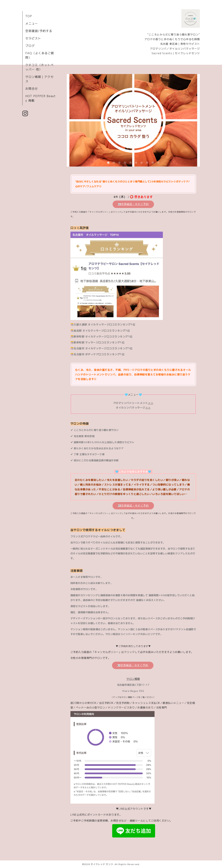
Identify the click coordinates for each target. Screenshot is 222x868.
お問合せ (32, 89)
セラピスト (33, 38)
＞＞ (151, 403)
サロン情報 (133, 679)
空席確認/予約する (39, 31)
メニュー (32, 23)
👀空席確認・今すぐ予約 (133, 204)
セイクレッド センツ (102, 864)
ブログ (30, 46)
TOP (29, 16)
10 (158, 163)
